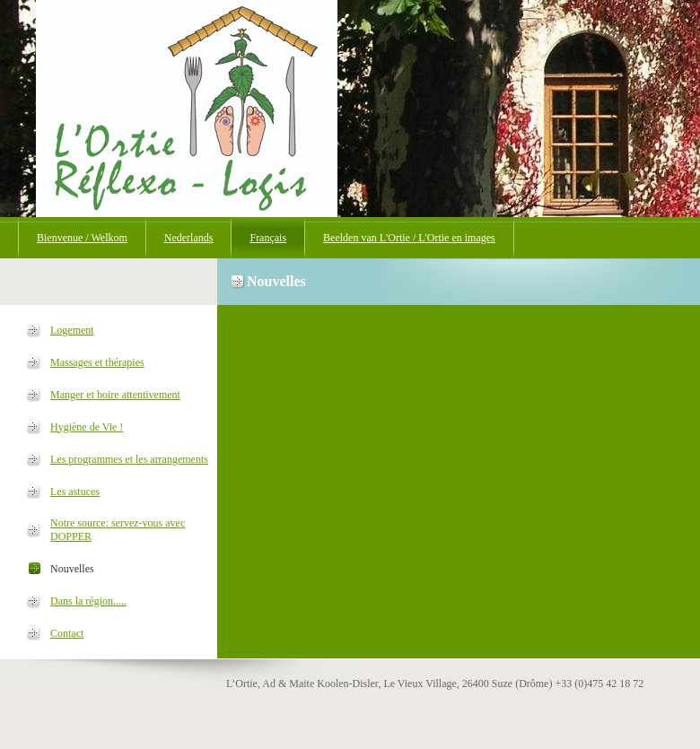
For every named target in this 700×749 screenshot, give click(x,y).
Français (268, 238)
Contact (67, 633)
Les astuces (75, 492)
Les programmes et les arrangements (129, 459)
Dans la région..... (88, 601)
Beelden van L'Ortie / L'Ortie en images (409, 238)
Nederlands (189, 238)
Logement (72, 330)
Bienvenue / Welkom (82, 238)
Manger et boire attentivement (115, 395)
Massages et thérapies (97, 362)
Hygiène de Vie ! (87, 427)
